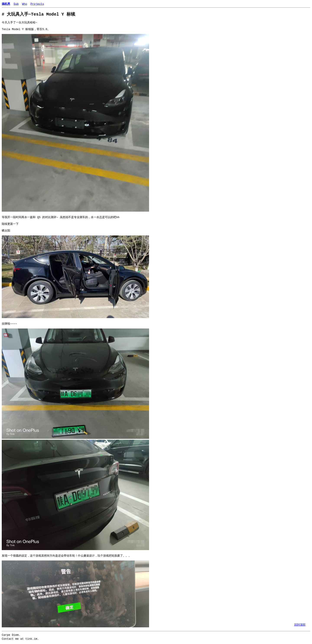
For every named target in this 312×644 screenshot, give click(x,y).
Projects (37, 4)
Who (25, 4)
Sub (16, 4)
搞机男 (6, 4)
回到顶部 (300, 625)
